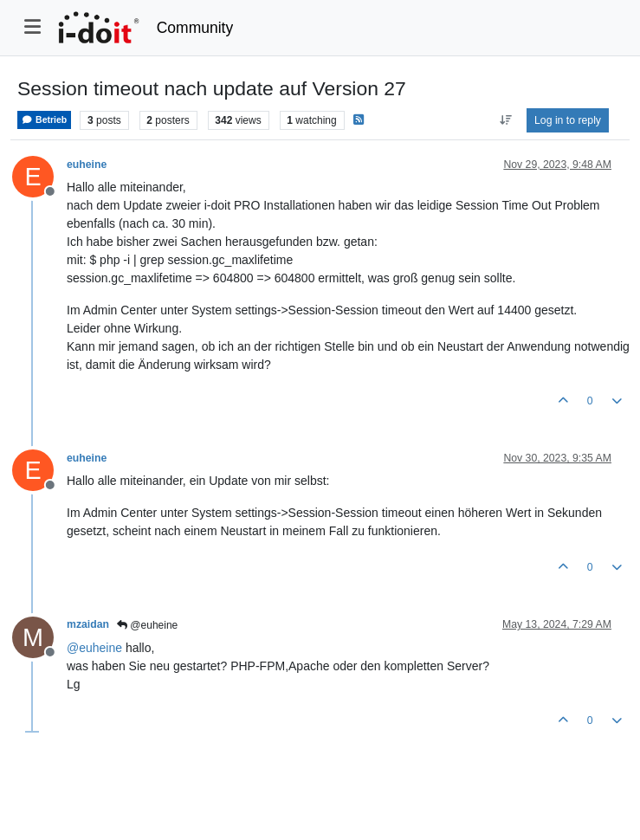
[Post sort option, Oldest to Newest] (505, 120)
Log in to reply (568, 120)
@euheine (147, 625)
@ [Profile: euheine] (94, 648)
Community (195, 28)
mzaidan (88, 624)
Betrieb (44, 120)
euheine (87, 165)
